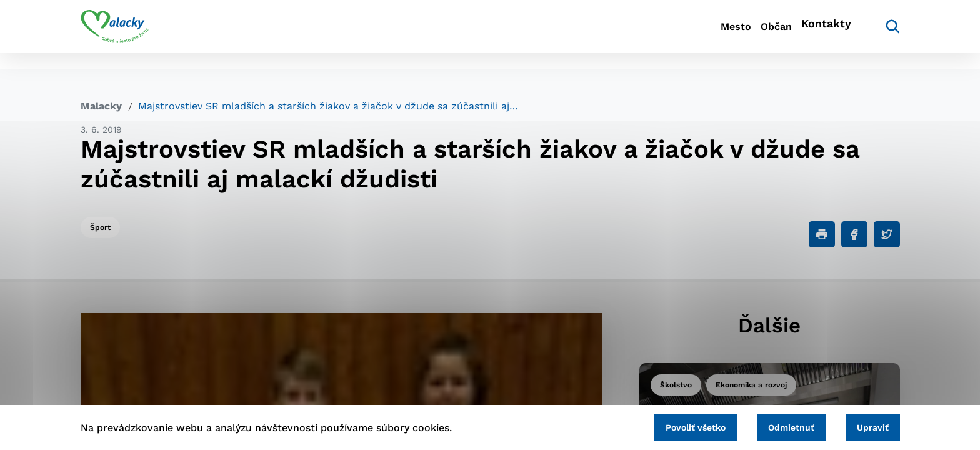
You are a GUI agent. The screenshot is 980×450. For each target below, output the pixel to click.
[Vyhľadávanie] (881, 34)
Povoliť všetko (664, 425)
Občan (752, 35)
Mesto (690, 35)
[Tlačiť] (822, 234)
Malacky (101, 106)
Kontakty (821, 35)
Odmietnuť (772, 425)
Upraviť (867, 425)
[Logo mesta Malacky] (115, 34)
